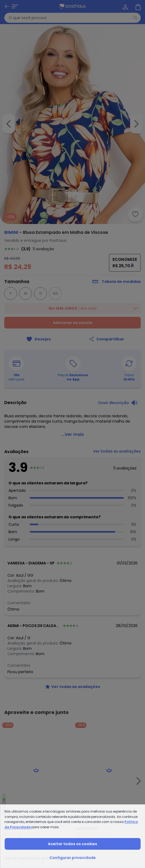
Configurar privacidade (73, 858)
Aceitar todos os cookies (72, 844)
